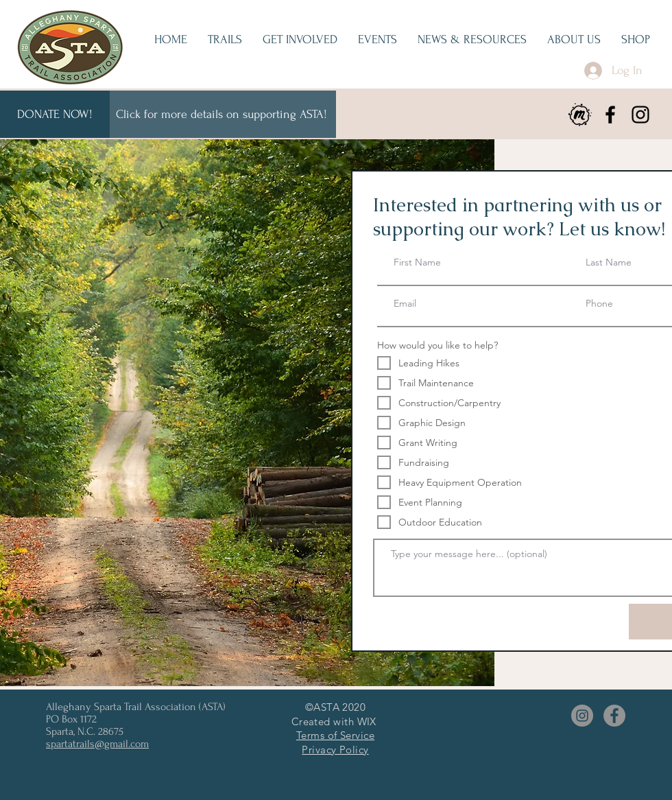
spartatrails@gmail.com (97, 744)
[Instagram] (640, 115)
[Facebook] (610, 115)
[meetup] (580, 115)
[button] (300, 40)
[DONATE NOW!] (55, 114)
